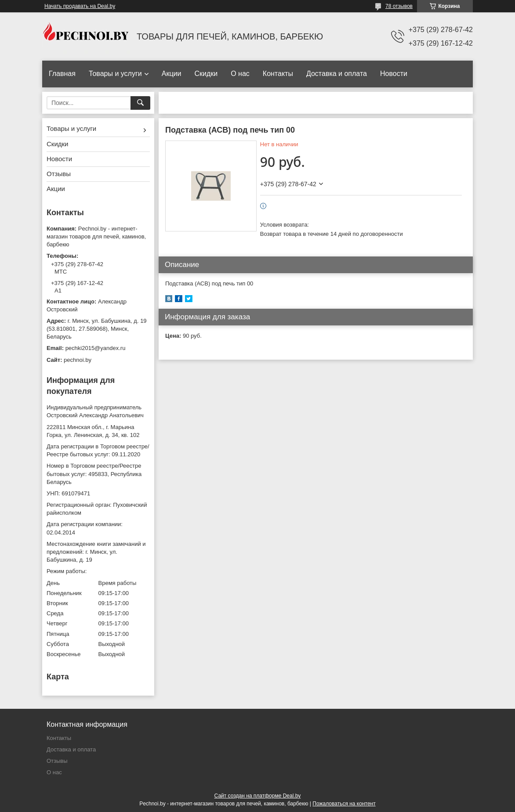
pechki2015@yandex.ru (96, 348)
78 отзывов (399, 6)
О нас (240, 74)
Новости (394, 74)
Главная (62, 74)
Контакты (278, 74)
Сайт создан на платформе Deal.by (258, 796)
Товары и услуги (115, 74)
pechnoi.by (78, 360)
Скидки (206, 74)
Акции (172, 74)
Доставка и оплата (337, 74)
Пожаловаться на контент (344, 804)
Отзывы (59, 174)
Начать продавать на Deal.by (80, 6)
